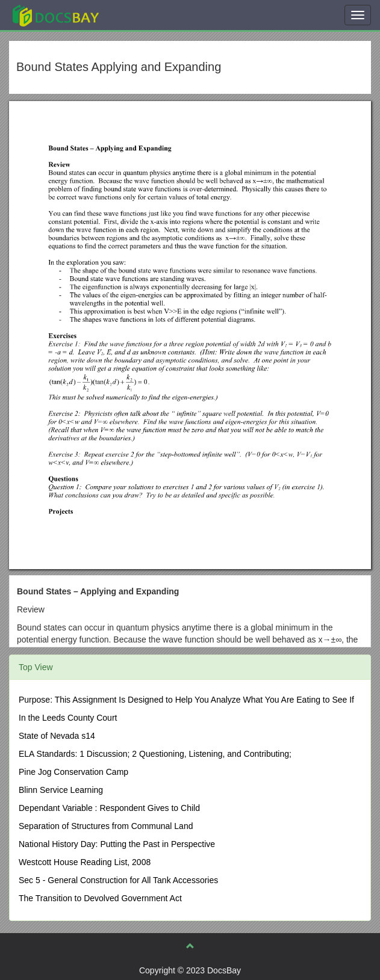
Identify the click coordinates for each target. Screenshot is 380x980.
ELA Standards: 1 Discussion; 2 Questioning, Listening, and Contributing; (155, 754)
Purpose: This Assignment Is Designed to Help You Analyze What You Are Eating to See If (186, 700)
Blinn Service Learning (61, 790)
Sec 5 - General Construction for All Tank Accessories (118, 880)
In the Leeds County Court (68, 718)
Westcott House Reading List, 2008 (85, 862)
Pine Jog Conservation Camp (73, 772)
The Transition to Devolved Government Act (100, 898)
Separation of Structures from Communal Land (106, 826)
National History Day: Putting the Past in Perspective (117, 844)
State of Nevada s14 (57, 736)
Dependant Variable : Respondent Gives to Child (109, 808)
